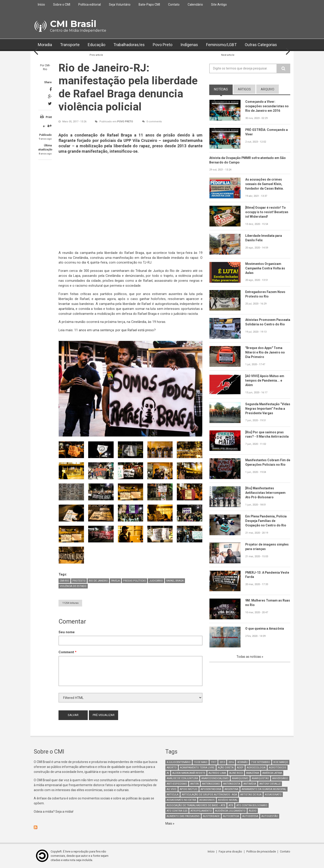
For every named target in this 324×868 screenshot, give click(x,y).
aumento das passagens (183, 816)
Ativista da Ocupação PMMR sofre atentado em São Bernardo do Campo (248, 160)
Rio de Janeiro (98, 581)
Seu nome (67, 632)
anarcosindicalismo (215, 778)
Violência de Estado (73, 586)
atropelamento (201, 811)
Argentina (231, 789)
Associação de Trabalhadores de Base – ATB (196, 805)
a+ (49, 126)
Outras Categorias (261, 45)
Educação (97, 45)
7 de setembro (261, 762)
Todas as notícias (249, 657)
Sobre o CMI (62, 4)
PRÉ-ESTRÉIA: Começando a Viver (267, 132)
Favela (115, 581)
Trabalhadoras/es (129, 45)
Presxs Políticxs (134, 581)
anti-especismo (177, 784)
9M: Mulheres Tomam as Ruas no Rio (264, 603)
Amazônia (253, 773)
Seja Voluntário (120, 4)
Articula (173, 795)
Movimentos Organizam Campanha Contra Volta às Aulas (265, 268)
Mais (169, 823)
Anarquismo (240, 778)
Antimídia (250, 784)
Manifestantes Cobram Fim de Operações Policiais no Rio (268, 463)
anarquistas (260, 778)
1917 (214, 762)
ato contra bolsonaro (252, 805)
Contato (174, 4)
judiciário (156, 581)
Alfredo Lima (217, 773)
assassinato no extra (181, 800)
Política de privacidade (261, 851)
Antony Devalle (270, 784)
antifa (195, 784)
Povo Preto (163, 45)
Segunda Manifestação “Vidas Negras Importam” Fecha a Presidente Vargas (265, 409)
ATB (231, 805)
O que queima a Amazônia (265, 629)
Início (41, 4)
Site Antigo (219, 4)
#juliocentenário (179, 762)
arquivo (268, 89)
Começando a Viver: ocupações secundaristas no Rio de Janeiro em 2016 (267, 106)
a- (44, 126)
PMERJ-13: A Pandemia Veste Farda (268, 575)
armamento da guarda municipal (264, 789)
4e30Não (242, 762)
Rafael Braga (175, 581)
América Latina (272, 773)
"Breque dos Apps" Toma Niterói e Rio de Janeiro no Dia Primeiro (265, 352)
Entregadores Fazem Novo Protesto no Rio (265, 294)
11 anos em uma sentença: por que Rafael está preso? (115, 330)
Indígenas (189, 45)
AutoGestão (270, 816)
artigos (244, 89)
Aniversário (280, 778)
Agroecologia (256, 768)
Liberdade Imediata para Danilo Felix (264, 238)
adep (240, 768)
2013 (222, 762)
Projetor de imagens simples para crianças (267, 547)
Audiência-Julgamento (230, 811)
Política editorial (90, 4)
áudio (253, 811)
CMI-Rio (64, 581)
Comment (67, 652)
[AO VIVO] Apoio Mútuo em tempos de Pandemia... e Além (265, 380)
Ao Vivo (172, 789)
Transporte (70, 45)
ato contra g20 (177, 811)
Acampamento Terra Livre (197, 768)
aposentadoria (211, 789)
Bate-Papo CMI (149, 4)
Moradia (45, 45)
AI (168, 773)
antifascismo (211, 784)
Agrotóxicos (278, 768)
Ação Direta (226, 768)
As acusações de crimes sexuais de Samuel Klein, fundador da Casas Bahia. (264, 184)
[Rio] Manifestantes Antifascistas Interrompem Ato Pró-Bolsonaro (265, 493)
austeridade (211, 816)
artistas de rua (251, 795)
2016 (231, 762)
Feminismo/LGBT (222, 45)
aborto (172, 768)
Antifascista (232, 784)
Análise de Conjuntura (182, 778)
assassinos (207, 800)
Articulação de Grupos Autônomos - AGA (209, 795)
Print (49, 117)
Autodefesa (250, 816)
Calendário (195, 4)
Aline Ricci (236, 773)
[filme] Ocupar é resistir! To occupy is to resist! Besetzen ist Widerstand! (267, 212)
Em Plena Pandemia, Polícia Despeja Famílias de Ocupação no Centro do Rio (266, 521)
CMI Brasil (73, 24)
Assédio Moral (228, 800)
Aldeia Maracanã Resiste (189, 773)
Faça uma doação (231, 851)
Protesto (79, 581)
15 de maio (201, 762)
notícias (221, 89)
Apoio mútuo (189, 789)
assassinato (273, 795)
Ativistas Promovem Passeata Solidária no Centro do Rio (267, 324)
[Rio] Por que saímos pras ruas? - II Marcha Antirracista (267, 434)
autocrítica (231, 816)
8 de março (281, 762)
